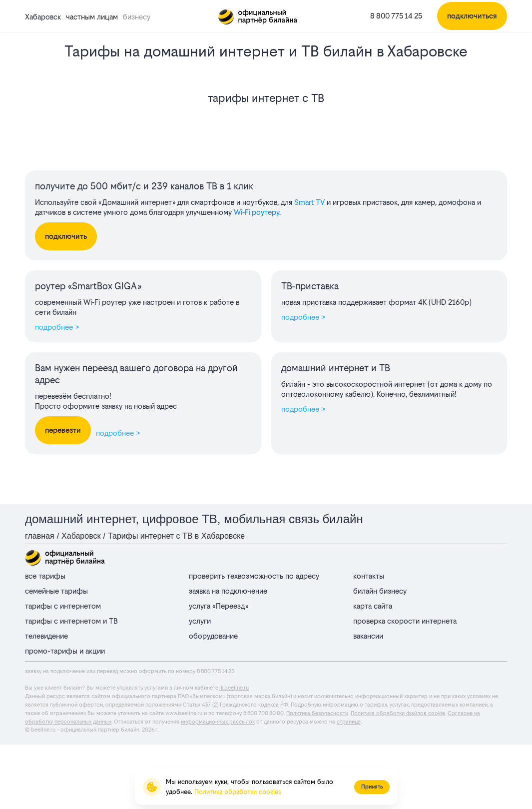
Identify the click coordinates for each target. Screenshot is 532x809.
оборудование (213, 636)
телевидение (46, 636)
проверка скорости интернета (405, 621)
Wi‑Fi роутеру (257, 212)
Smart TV (309, 202)
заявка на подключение (228, 591)
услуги (200, 621)
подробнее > (57, 327)
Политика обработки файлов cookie (398, 713)
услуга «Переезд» (219, 606)
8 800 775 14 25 (396, 16)
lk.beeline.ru (234, 688)
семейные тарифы (56, 591)
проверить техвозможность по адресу (254, 576)
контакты (369, 576)
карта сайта (373, 606)
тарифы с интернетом (63, 606)
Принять (372, 787)
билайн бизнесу (380, 591)
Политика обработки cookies (238, 792)
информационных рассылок (218, 722)
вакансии (368, 636)
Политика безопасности (317, 713)
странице (349, 722)
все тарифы (45, 576)
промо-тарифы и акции (65, 651)
